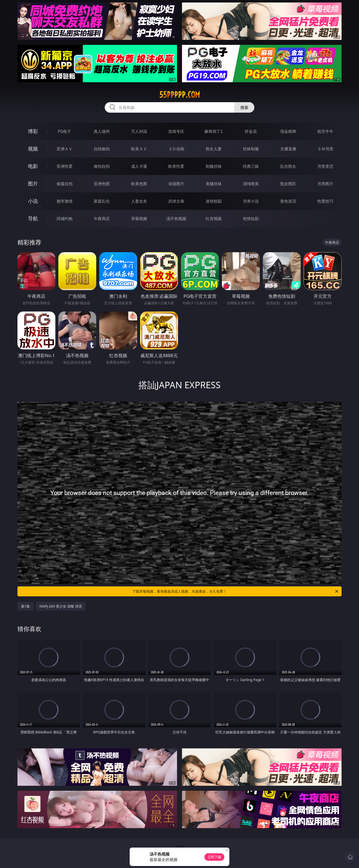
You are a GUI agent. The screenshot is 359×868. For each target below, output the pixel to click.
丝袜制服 (251, 149)
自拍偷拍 (102, 149)
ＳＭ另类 (325, 149)
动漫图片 (176, 184)
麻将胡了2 (214, 131)
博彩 (33, 131)
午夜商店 (102, 219)
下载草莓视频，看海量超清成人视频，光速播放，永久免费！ (236, 591)
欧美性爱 (176, 166)
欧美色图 (139, 184)
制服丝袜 (214, 166)
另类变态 (325, 166)
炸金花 (251, 131)
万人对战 (139, 131)
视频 (33, 149)
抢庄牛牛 (325, 131)
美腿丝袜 (214, 184)
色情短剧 (251, 219)
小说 (33, 201)
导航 (33, 218)
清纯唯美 (251, 184)
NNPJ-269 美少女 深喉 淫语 (61, 606)
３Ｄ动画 (176, 149)
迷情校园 (214, 201)
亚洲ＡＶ (65, 149)
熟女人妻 (214, 149)
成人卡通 (139, 166)
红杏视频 (214, 219)
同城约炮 (65, 219)
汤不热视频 (176, 219)
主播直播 (288, 149)
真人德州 (102, 131)
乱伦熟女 (288, 166)
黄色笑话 (288, 201)
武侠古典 (176, 201)
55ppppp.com (180, 95)
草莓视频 (139, 219)
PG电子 (64, 131)
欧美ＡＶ (139, 149)
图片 (33, 184)
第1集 (25, 606)
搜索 (244, 107)
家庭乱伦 (102, 201)
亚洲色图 (102, 184)
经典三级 (251, 166)
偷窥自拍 (65, 184)
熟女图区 (288, 184)
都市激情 (65, 201)
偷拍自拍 (102, 166)
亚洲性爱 (65, 166)
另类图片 (325, 184)
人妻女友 (139, 201)
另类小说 (251, 201)
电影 (33, 166)
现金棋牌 (288, 131)
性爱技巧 (325, 201)
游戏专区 (176, 131)
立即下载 (214, 857)
